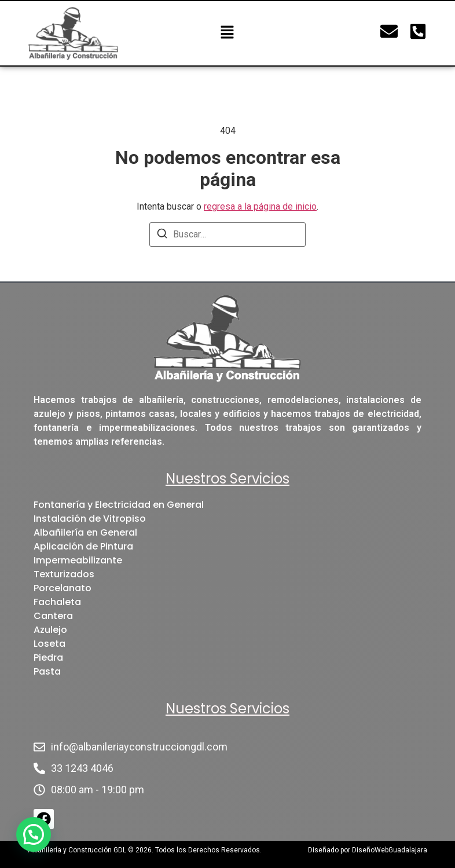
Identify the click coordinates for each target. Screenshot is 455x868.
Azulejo (50, 630)
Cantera (53, 616)
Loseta (49, 644)
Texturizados (64, 574)
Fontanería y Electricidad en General (119, 505)
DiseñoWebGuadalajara (390, 850)
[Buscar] (162, 235)
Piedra (48, 658)
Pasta (47, 671)
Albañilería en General (85, 532)
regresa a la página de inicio (260, 206)
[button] (227, 33)
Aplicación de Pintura (83, 546)
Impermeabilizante (78, 560)
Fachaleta (57, 602)
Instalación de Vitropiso (90, 519)
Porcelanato (63, 588)
